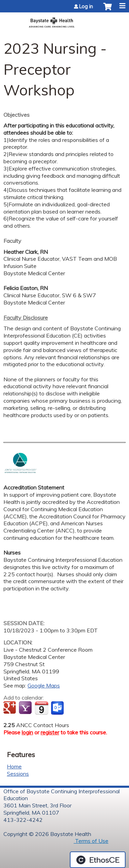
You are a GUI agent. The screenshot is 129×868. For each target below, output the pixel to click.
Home (14, 766)
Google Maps (44, 685)
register (50, 732)
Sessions (18, 774)
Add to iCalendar (41, 708)
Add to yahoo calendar (26, 708)
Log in (86, 7)
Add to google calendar (10, 708)
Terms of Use (91, 841)
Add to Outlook (58, 708)
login (27, 732)
